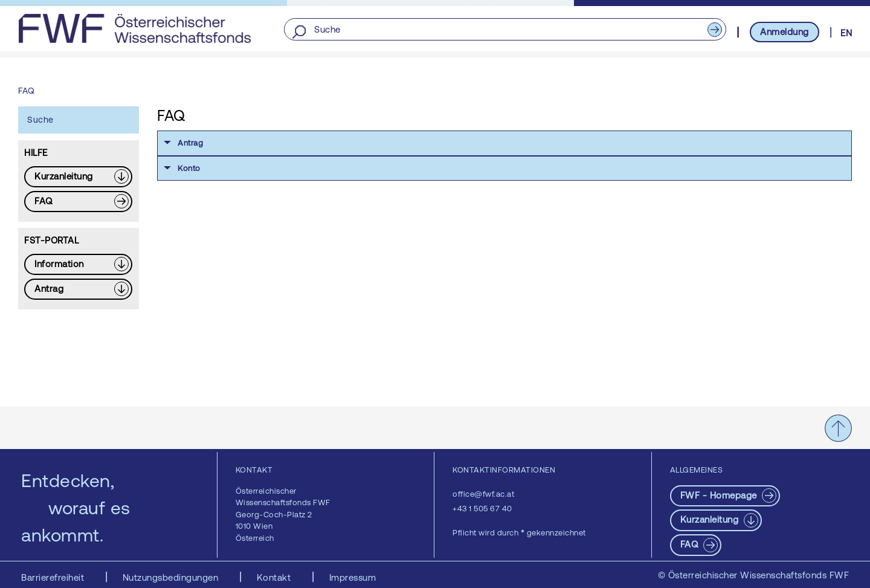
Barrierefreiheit (54, 577)
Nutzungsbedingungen (172, 577)
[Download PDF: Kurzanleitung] (78, 177)
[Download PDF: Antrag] (78, 289)
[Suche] (505, 30)
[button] (504, 143)
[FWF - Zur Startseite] (134, 28)
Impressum (353, 577)
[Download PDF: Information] (78, 264)
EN (846, 33)
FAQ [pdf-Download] (691, 544)
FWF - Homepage (720, 495)
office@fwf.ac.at (483, 494)
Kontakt (275, 577)
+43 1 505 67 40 (482, 509)
